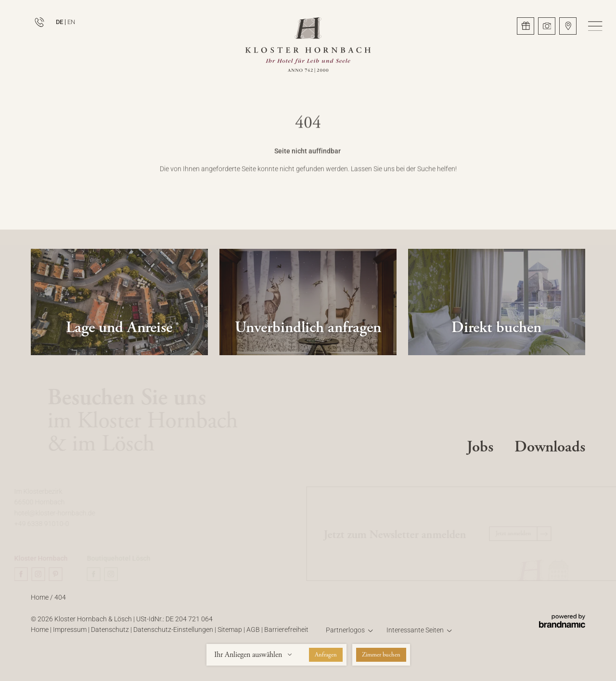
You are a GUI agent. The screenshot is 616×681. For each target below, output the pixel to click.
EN (71, 22)
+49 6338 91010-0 (44, 524)
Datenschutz (111, 634)
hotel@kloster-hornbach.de (57, 513)
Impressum (71, 634)
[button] (595, 26)
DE (59, 22)
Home (40, 601)
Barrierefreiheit (286, 634)
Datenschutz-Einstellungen (174, 634)
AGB (254, 634)
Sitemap (231, 634)
